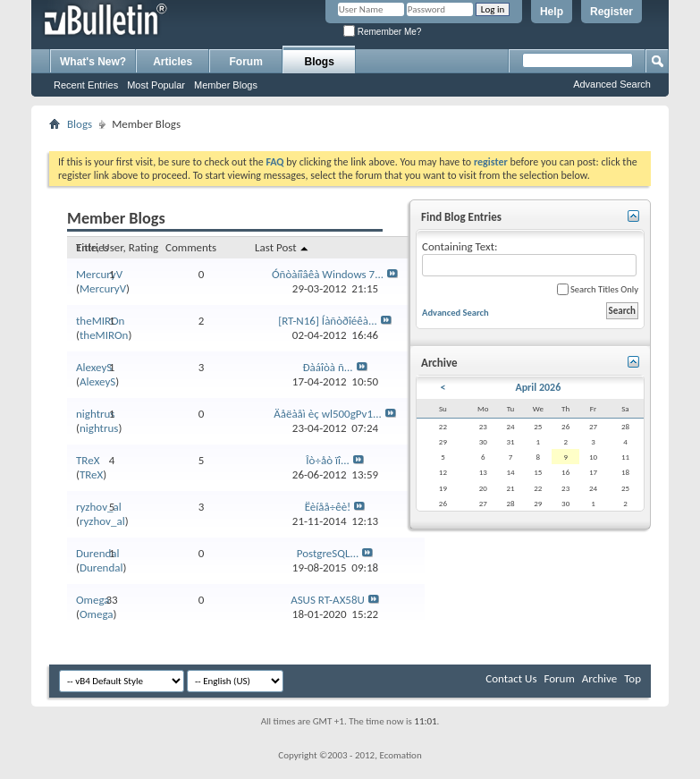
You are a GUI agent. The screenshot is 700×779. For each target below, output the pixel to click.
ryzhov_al (99, 507)
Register (611, 12)
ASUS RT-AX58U (328, 600)
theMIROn (100, 321)
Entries (92, 247)
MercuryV (99, 274)
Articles (173, 62)
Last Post (283, 247)
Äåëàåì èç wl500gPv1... (328, 414)
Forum (246, 62)
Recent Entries (86, 85)
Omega (93, 600)
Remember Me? (382, 32)
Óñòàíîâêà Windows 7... (328, 274)
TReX (88, 460)
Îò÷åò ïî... (327, 460)
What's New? (93, 62)
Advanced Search (612, 84)
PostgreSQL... (328, 553)
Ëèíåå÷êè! (328, 507)
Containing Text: (529, 258)
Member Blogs (226, 85)
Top (633, 678)
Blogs (320, 62)
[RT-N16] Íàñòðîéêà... (328, 321)
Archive (599, 678)
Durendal (98, 553)
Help (552, 12)
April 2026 (538, 387)
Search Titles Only (598, 289)
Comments (191, 247)
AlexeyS (94, 367)
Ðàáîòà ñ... (327, 367)
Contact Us (511, 678)
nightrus (95, 414)
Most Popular (156, 85)
